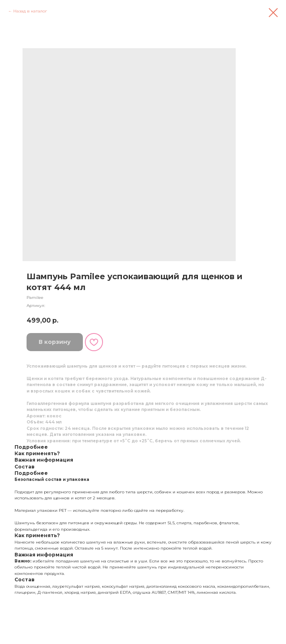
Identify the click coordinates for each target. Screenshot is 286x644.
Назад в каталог (30, 11)
